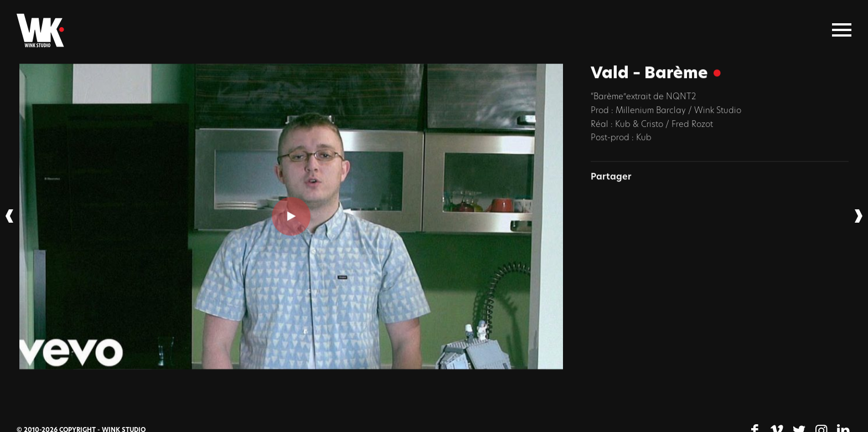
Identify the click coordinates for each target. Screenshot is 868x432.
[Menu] (842, 30)
